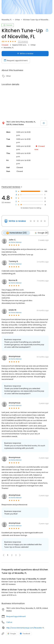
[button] (20, 555)
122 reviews (23, 41)
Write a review (17, 221)
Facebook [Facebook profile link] (25, 634)
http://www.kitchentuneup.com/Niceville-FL (25, 628)
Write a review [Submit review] (25, 54)
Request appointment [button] (16, 616)
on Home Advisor (15, 242)
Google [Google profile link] (12, 634)
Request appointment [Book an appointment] (16, 60)
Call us (9, 622)
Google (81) (41, 233)
